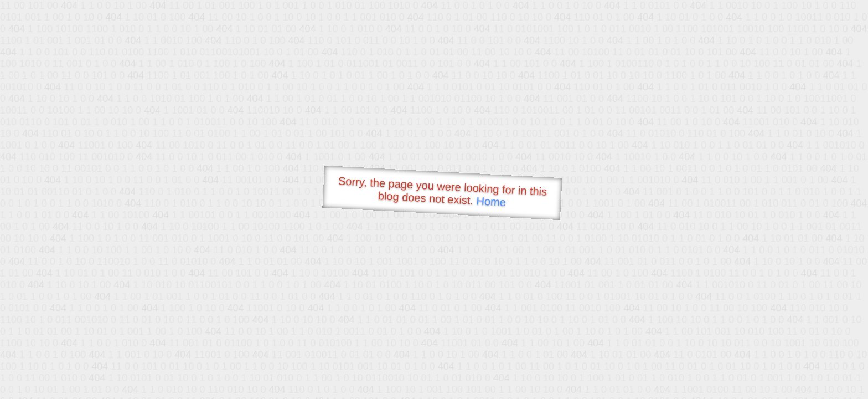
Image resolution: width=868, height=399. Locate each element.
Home (491, 201)
